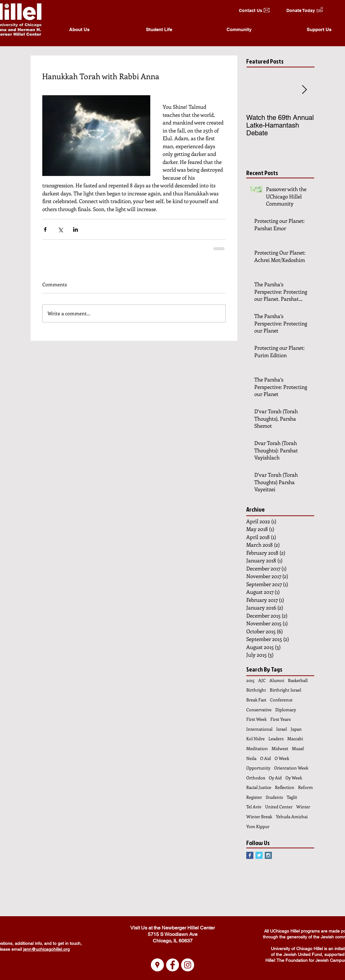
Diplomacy (286, 710)
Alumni (277, 680)
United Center (279, 807)
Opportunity (258, 768)
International (259, 729)
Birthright (256, 690)
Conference (281, 700)
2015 (250, 680)
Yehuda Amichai (292, 817)
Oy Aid (275, 778)
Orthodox (256, 778)
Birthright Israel (285, 690)
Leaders (276, 739)
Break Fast (256, 700)
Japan (296, 729)
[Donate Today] (301, 11)
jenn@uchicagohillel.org (46, 949)
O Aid (266, 758)
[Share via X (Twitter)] (60, 229)
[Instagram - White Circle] (188, 965)
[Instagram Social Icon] (268, 855)
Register (254, 797)
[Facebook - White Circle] (172, 965)
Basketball (298, 680)
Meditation (257, 748)
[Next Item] (304, 90)
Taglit (292, 797)
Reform (306, 787)
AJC (262, 680)
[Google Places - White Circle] (157, 965)
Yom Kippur (258, 826)
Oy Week (294, 778)
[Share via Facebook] (45, 229)
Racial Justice (259, 787)
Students (274, 797)
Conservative (259, 710)
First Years (281, 719)
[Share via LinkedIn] (75, 229)
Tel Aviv (254, 807)
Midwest (280, 748)
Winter (303, 807)
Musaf (298, 748)
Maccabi (295, 739)
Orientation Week (291, 768)
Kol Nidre (256, 739)
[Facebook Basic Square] (250, 855)
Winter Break (259, 817)
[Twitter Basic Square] (259, 855)
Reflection (285, 787)
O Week (282, 758)
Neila (251, 758)
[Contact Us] (250, 11)
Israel (282, 729)
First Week (256, 719)
